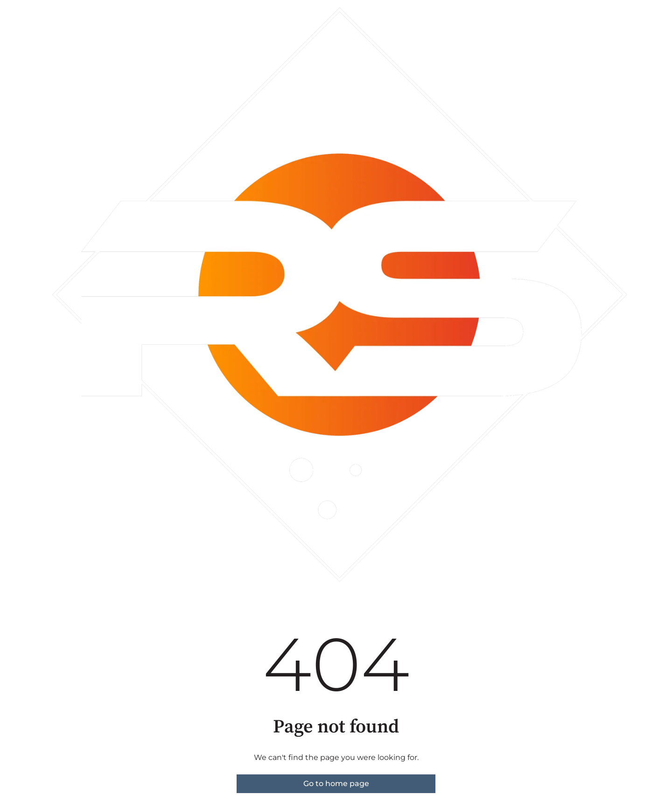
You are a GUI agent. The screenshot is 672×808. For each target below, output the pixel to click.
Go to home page (336, 784)
